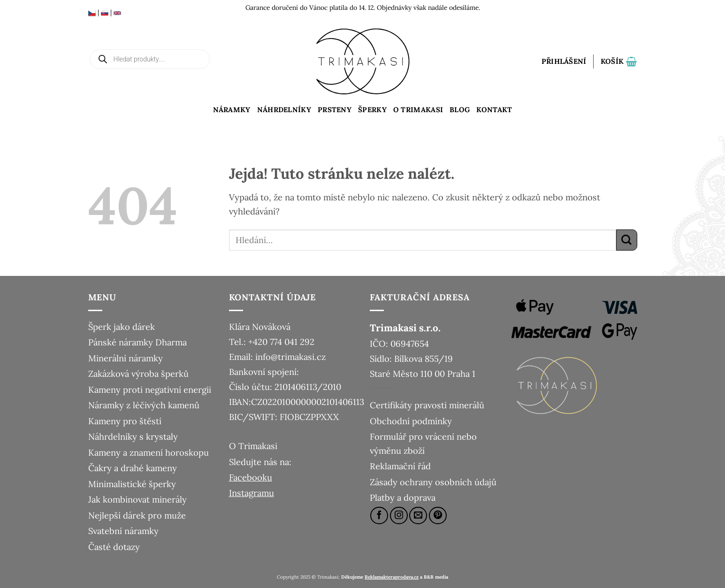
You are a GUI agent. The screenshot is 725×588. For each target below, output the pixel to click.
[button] (564, 61)
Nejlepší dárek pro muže (137, 515)
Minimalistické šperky (132, 484)
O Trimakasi (418, 110)
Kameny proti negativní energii (150, 389)
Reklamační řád (400, 466)
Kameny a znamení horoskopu (149, 452)
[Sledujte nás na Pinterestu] (438, 516)
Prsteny (335, 110)
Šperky (372, 110)
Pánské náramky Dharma (137, 342)
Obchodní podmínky (411, 421)
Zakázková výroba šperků (138, 374)
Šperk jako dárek (122, 327)
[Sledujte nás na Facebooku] (379, 516)
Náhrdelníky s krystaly (133, 436)
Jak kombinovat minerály (137, 499)
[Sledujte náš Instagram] (399, 516)
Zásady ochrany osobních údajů (433, 482)
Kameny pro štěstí (125, 421)
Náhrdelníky (284, 110)
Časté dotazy (114, 547)
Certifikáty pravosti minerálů (427, 405)
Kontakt (494, 110)
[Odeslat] (627, 240)
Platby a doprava (403, 497)
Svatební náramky (123, 531)
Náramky (232, 110)
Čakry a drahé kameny (133, 468)
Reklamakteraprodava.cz (392, 577)
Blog (460, 110)
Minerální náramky (126, 358)
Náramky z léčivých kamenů (144, 405)
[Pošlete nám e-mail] (418, 516)
